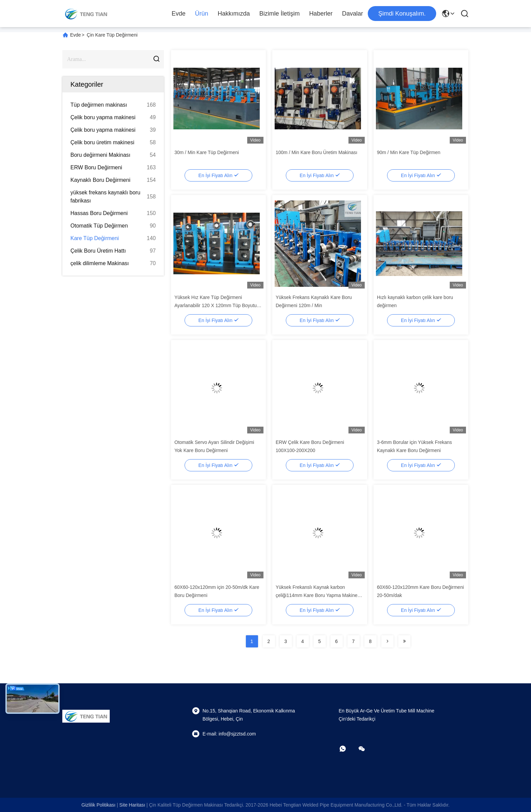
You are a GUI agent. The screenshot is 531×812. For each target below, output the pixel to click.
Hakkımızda (234, 14)
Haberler (321, 14)
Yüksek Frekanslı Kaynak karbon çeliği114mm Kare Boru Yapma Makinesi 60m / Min (318, 595)
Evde (179, 14)
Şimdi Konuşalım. (402, 14)
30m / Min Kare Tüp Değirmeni (207, 152)
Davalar (353, 14)
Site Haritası (132, 805)
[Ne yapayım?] (347, 749)
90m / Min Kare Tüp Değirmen (409, 152)
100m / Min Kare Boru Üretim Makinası (316, 152)
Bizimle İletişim (280, 14)
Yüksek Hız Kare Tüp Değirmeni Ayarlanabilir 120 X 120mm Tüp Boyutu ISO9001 (216, 305)
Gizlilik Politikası (99, 805)
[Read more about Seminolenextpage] (387, 641)
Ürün (202, 14)
